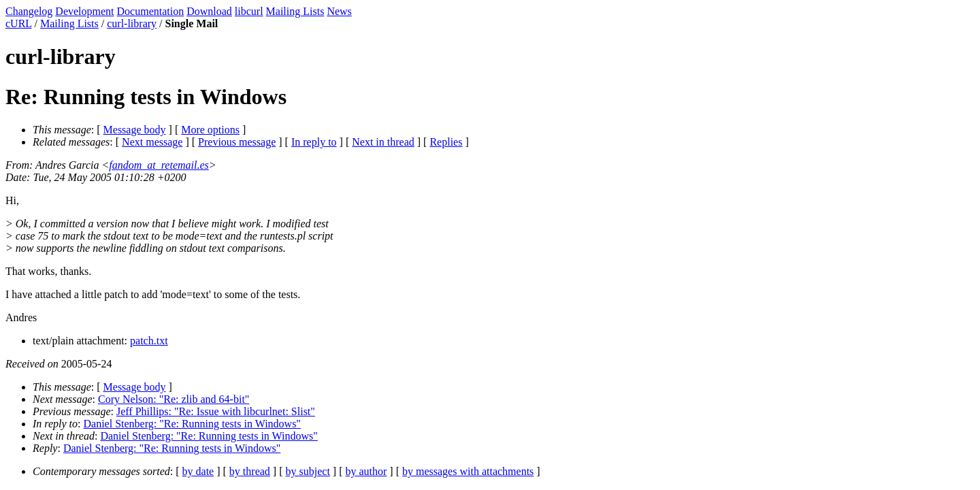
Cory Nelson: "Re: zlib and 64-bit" (174, 399)
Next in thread (383, 142)
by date (198, 471)
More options (210, 130)
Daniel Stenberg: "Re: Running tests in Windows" (192, 424)
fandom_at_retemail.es (159, 165)
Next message (152, 142)
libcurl (249, 11)
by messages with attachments (468, 471)
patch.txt (149, 341)
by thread (250, 471)
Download (209, 11)
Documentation (151, 11)
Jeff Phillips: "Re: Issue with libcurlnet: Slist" (216, 411)
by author (366, 471)
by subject (308, 471)
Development (84, 11)
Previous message (237, 142)
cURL (19, 23)
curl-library (132, 23)
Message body (135, 130)
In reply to (314, 142)
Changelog (29, 11)
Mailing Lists (295, 11)
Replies (446, 142)
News (339, 11)
